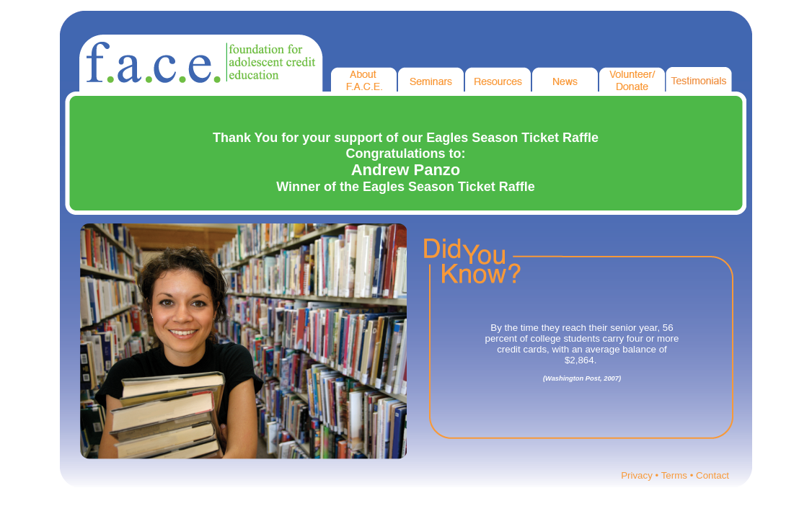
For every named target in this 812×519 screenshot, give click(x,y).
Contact (712, 475)
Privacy (637, 475)
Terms (674, 475)
